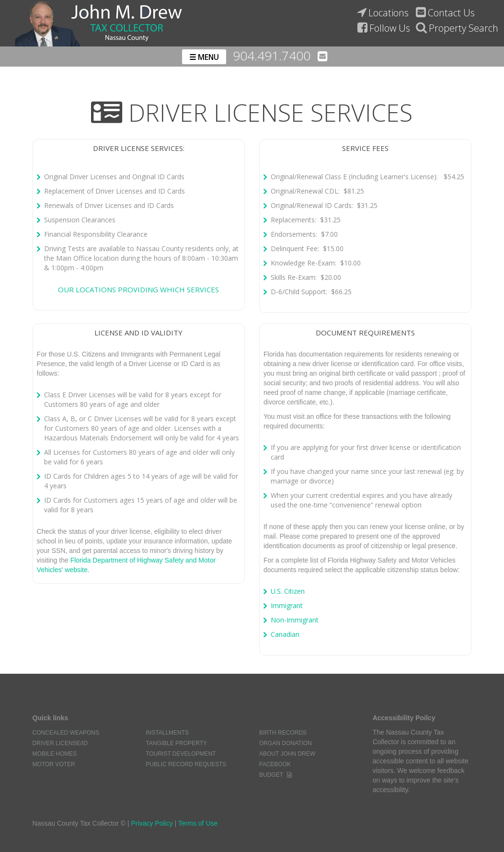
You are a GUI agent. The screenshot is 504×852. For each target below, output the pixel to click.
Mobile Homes (55, 754)
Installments (167, 733)
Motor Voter (54, 764)
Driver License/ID (60, 743)
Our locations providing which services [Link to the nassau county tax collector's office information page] (138, 289)
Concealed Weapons (66, 733)
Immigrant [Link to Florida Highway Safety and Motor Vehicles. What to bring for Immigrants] (287, 605)
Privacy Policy (152, 823)
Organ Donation (286, 743)
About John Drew (287, 754)
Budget (271, 775)
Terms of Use (198, 823)
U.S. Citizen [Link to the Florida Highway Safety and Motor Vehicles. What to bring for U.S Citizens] (288, 591)
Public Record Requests (186, 764)
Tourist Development (181, 754)
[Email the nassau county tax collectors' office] (322, 56)
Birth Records (283, 733)
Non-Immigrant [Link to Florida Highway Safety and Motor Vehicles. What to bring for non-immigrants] (295, 620)
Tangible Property (176, 743)
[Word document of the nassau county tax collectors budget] (289, 775)
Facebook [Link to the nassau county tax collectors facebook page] (275, 764)
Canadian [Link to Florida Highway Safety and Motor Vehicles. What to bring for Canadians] (285, 634)
